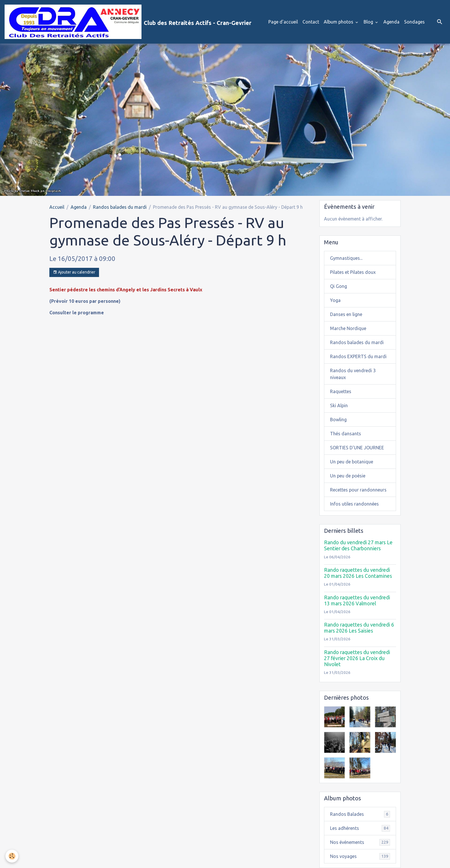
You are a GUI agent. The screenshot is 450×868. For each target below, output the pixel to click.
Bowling (338, 420)
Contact (311, 22)
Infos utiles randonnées (354, 504)
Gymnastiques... (346, 258)
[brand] (128, 22)
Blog (369, 22)
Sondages (414, 22)
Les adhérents (360, 828)
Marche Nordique (348, 328)
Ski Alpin (339, 405)
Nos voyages (360, 856)
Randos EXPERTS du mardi (358, 356)
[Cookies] (12, 856)
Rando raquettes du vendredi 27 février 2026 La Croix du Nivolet (357, 658)
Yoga (335, 300)
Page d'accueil (283, 22)
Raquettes (341, 391)
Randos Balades (360, 814)
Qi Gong (339, 286)
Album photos (339, 22)
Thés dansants (346, 434)
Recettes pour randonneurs (358, 490)
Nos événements (360, 842)
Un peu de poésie (348, 476)
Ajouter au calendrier (74, 272)
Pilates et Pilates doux (353, 272)
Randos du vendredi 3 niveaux (353, 374)
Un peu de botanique (352, 462)
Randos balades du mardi (120, 207)
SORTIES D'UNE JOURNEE (357, 448)
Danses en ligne (346, 314)
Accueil (57, 207)
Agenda (391, 22)
